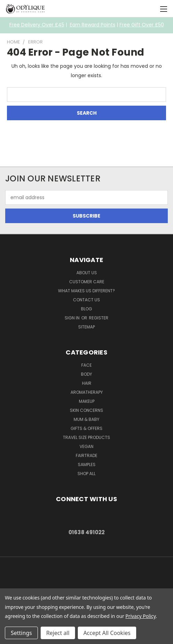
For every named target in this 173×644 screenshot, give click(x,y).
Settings (21, 633)
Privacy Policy (141, 616)
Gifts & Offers (86, 428)
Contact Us (86, 300)
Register (99, 318)
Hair (87, 383)
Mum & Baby (86, 419)
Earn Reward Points (93, 25)
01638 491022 (86, 532)
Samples (87, 464)
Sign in (73, 318)
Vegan (86, 446)
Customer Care (87, 282)
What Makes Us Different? (86, 291)
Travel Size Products (86, 437)
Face (86, 365)
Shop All (86, 474)
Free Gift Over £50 (142, 25)
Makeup (87, 401)
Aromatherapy (87, 392)
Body (86, 374)
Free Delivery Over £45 (37, 25)
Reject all (58, 633)
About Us (87, 273)
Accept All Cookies (107, 633)
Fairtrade (86, 455)
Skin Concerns (86, 410)
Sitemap (86, 327)
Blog (86, 309)
